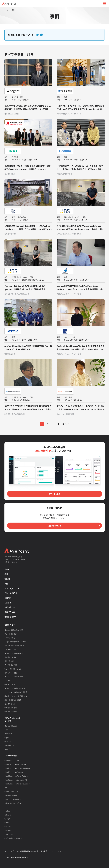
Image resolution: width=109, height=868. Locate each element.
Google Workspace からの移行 (15, 642)
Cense (7, 822)
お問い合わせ (10, 607)
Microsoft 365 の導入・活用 (14, 630)
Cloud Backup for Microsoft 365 (16, 764)
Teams (7, 730)
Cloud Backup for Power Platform (16, 776)
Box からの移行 (10, 638)
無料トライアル (11, 617)
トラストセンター (56, 851)
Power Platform (10, 745)
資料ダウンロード (11, 612)
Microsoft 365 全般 (11, 726)
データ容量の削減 (11, 665)
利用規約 (44, 851)
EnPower (8, 815)
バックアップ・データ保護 (14, 677)
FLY (6, 788)
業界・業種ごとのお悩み (13, 700)
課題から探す (10, 625)
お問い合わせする (54, 526)
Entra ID (7, 749)
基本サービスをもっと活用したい (16, 696)
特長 (6, 574)
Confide (7, 811)
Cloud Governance (11, 791)
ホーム (7, 569)
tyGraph (7, 819)
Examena (8, 830)
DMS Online (9, 834)
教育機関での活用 (11, 708)
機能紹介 (8, 579)
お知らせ (8, 603)
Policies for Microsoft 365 (13, 803)
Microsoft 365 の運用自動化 (14, 653)
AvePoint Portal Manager (13, 838)
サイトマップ (9, 851)
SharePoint (8, 734)
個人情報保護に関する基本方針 (27, 851)
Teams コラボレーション (13, 669)
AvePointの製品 (11, 755)
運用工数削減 (9, 661)
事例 (6, 584)
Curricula (8, 826)
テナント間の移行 (11, 634)
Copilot (7, 737)
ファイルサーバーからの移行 (14, 646)
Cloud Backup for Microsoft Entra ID (17, 784)
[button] (104, 3)
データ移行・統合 (11, 649)
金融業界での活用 (11, 711)
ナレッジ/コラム (11, 593)
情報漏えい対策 (10, 684)
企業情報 (8, 598)
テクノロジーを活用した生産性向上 (17, 692)
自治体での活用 (10, 704)
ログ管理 (8, 680)
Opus (6, 807)
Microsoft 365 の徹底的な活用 (15, 688)
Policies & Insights (11, 795)
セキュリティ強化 (11, 673)
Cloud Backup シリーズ (13, 760)
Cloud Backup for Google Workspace (17, 768)
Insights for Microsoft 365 (13, 799)
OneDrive (8, 741)
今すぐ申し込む (54, 494)
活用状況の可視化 (11, 657)
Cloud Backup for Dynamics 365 (16, 780)
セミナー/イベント (12, 588)
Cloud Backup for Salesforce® (15, 772)
